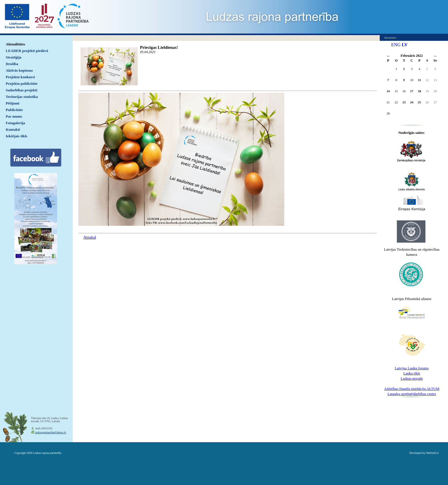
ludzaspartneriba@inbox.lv (50, 432)
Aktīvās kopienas (19, 70)
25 (420, 102)
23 (404, 102)
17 (412, 91)
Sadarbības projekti (22, 90)
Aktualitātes (15, 44)
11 (419, 80)
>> (435, 56)
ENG (396, 45)
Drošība (12, 64)
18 (420, 91)
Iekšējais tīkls (16, 136)
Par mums (14, 116)
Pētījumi (13, 103)
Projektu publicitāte (22, 83)
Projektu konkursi (20, 77)
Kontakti (13, 129)
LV (405, 45)
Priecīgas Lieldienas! (159, 47)
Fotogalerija (15, 123)
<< (388, 56)
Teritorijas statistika (22, 97)
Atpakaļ (90, 237)
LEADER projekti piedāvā (27, 51)
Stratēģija (14, 57)
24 (412, 102)
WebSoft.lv (432, 453)
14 (388, 91)
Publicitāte (14, 110)
